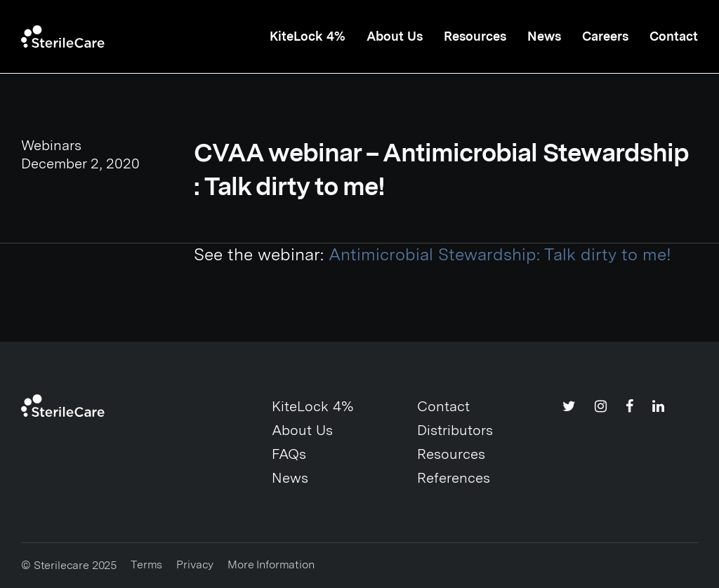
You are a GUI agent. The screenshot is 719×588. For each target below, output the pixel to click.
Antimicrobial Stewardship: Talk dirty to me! (500, 254)
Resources (475, 36)
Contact (674, 36)
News (544, 36)
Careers (605, 36)
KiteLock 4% (308, 36)
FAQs (289, 454)
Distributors (455, 430)
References (454, 478)
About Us (395, 36)
